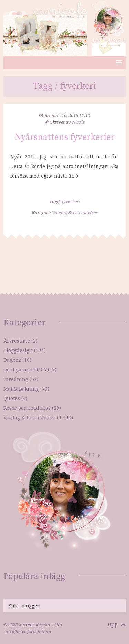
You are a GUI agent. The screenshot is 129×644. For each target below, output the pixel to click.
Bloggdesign (18, 350)
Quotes (12, 398)
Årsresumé (17, 341)
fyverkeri (71, 201)
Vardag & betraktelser (75, 213)
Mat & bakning (21, 389)
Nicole (78, 122)
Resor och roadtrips (27, 408)
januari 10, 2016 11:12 (67, 115)
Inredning (16, 379)
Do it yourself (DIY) (26, 369)
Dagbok (12, 360)
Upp (117, 624)
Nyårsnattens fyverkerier (65, 137)
